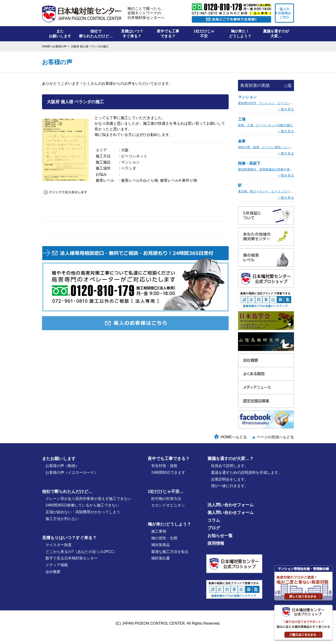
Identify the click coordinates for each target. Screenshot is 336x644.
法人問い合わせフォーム (231, 505)
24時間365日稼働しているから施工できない (82, 505)
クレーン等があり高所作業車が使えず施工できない (88, 499)
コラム (214, 520)
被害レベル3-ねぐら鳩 (140, 180)
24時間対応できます (168, 472)
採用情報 (216, 543)
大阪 (125, 150)
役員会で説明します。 (230, 466)
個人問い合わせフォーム (231, 513)
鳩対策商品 (161, 545)
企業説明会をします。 (230, 479)
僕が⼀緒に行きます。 (230, 486)
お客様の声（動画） (62, 466)
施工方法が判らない (62, 519)
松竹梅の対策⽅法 (166, 499)
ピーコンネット (134, 156)
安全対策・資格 (164, 466)
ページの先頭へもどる (275, 437)
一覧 (288, 85)
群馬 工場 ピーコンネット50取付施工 (265, 125)
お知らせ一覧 (220, 536)
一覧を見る (286, 109)
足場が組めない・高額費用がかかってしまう (83, 512)
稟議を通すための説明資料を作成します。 (246, 472)
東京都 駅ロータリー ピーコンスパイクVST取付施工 (276, 191)
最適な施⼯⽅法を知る (170, 552)
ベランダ (129, 168)
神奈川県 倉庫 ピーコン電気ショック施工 (268, 147)
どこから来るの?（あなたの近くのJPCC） (81, 552)
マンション (130, 162)
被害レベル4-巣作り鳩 (178, 180)
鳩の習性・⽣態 (164, 538)
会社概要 (53, 572)
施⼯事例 (159, 531)
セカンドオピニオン (168, 505)
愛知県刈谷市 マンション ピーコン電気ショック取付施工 (279, 103)
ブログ (214, 528)
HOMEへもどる (234, 437)
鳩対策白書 (161, 558)
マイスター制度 (59, 545)
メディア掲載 (57, 565)
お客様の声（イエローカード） (72, 472)
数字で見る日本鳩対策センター (72, 558)
